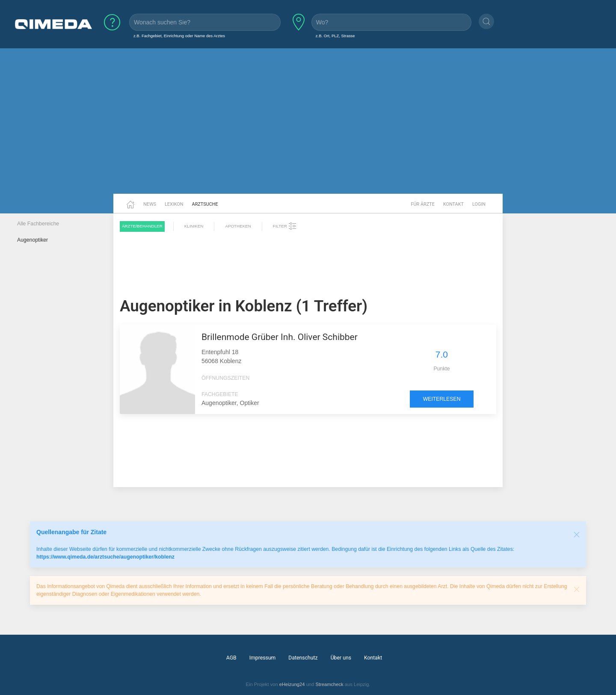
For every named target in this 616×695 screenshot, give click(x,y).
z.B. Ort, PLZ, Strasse (335, 36)
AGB (231, 658)
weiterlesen (442, 399)
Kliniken (194, 226)
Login (479, 204)
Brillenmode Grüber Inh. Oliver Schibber (280, 337)
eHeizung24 (292, 684)
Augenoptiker (33, 240)
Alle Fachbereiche (38, 224)
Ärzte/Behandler (142, 226)
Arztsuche (205, 204)
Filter (285, 226)
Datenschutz (303, 658)
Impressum (263, 658)
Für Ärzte (423, 204)
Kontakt (453, 204)
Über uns (341, 658)
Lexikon (174, 204)
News (150, 204)
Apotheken (238, 226)
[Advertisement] (308, 127)
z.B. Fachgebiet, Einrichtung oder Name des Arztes (179, 36)
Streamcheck (329, 684)
